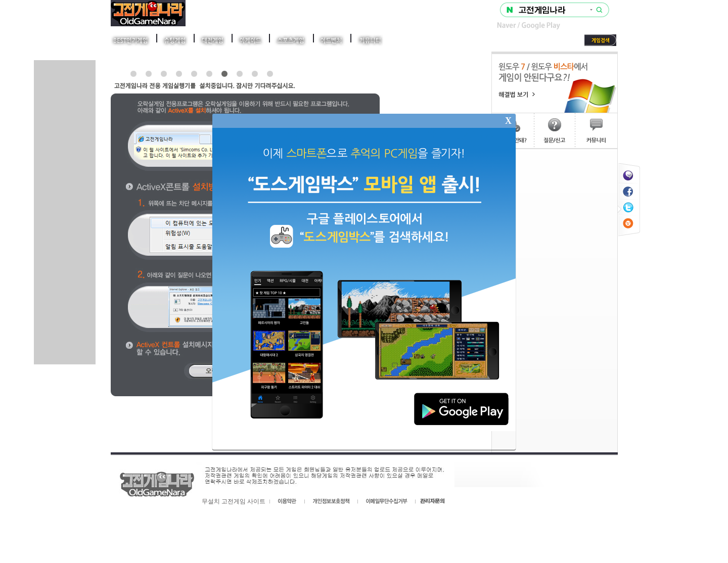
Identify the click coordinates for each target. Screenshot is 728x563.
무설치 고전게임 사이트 (234, 501)
